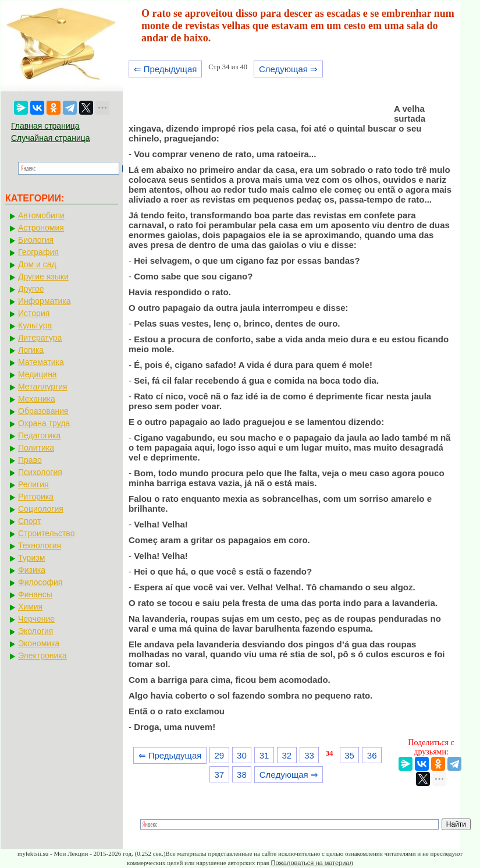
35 (349, 755)
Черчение (36, 619)
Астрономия (41, 228)
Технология (40, 545)
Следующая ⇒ (288, 69)
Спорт (29, 521)
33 (309, 755)
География (38, 252)
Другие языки (43, 277)
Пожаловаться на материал (312, 863)
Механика (37, 399)
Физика (32, 570)
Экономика (39, 643)
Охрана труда (44, 423)
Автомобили (41, 215)
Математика (41, 362)
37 (219, 775)
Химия (30, 607)
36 (372, 755)
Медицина (38, 374)
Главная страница (45, 126)
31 (264, 755)
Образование (43, 411)
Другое (31, 289)
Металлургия (43, 387)
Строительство (46, 533)
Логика (31, 350)
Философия (40, 582)
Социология (41, 509)
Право (30, 460)
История (34, 313)
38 (242, 775)
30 (242, 755)
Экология (35, 631)
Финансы (35, 594)
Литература (40, 338)
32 (287, 755)
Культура (35, 325)
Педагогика (39, 435)
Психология (40, 472)
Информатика (44, 301)
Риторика (36, 497)
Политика (36, 448)
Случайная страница (51, 138)
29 (219, 755)
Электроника (42, 656)
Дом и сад (37, 264)
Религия (33, 484)
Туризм (31, 558)
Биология (36, 240)
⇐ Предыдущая (166, 69)
